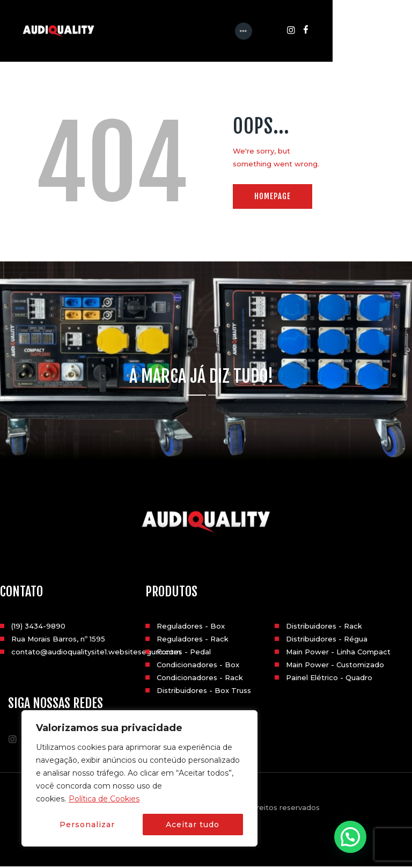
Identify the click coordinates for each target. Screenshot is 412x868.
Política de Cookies (104, 799)
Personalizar (87, 825)
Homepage (273, 198)
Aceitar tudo (193, 825)
